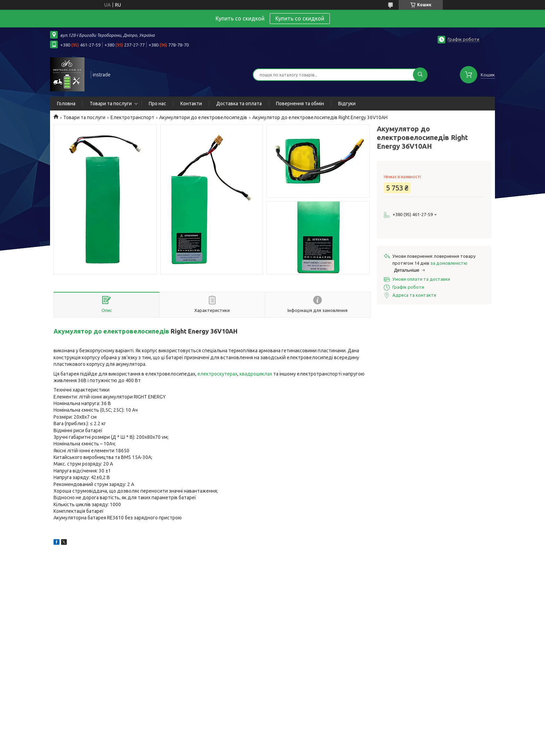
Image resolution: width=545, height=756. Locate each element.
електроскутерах (217, 374)
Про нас (157, 104)
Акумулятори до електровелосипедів (203, 117)
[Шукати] (420, 75)
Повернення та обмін (300, 104)
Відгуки (347, 104)
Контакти (191, 104)
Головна (66, 104)
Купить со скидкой (300, 18)
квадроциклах (256, 374)
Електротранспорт (132, 117)
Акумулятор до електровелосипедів (111, 331)
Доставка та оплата (239, 104)
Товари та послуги (111, 104)
